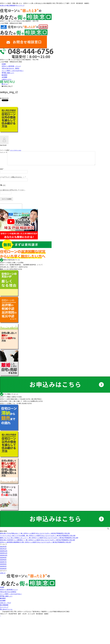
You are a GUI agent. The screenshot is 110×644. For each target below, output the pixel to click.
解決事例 (4, 75)
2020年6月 (3, 567)
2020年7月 (3, 565)
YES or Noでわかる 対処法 (10, 68)
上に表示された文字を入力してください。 (13, 193)
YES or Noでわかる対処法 (8, 595)
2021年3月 (3, 549)
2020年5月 (3, 569)
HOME (4, 64)
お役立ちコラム (7, 79)
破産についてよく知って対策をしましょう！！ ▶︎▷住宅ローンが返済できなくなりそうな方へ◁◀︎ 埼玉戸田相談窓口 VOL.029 (39, 540)
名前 (1, 172)
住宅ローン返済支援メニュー (9, 592)
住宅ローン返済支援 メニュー (11, 66)
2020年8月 (3, 562)
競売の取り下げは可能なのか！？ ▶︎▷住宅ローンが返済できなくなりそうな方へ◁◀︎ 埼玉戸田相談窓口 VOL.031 (35, 536)
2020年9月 (3, 560)
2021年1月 (3, 551)
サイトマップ (20, 6)
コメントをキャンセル (16, 150)
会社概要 (4, 77)
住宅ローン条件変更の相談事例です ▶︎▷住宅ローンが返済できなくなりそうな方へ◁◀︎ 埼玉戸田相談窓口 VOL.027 (36, 545)
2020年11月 (4, 556)
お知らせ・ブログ (5, 606)
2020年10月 (4, 558)
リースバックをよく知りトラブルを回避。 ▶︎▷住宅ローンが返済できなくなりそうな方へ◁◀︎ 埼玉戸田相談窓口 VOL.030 (38, 538)
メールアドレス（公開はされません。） (12, 180)
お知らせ (3, 6)
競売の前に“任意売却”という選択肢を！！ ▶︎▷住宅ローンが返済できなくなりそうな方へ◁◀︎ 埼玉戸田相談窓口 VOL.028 (37, 543)
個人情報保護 (11, 6)
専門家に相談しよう (8, 73)
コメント (4, 152)
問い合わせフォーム (6, 612)
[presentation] (11, 209)
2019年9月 (3, 571)
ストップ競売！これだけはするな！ (13, 71)
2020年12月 (4, 554)
